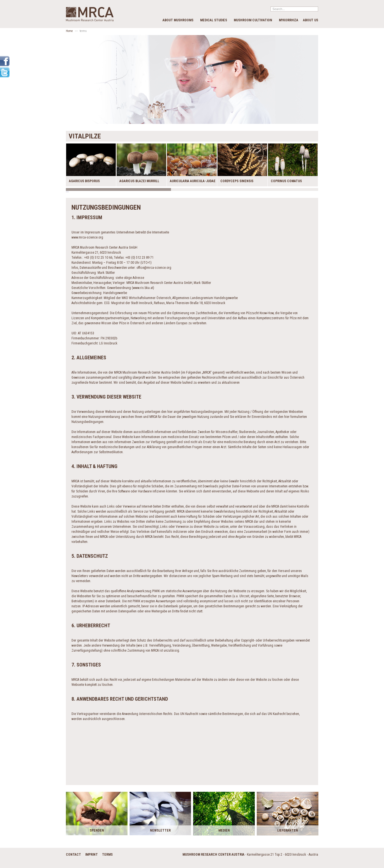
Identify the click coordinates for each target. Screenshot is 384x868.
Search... (271, 6)
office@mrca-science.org (154, 268)
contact (73, 855)
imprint (92, 855)
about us (311, 20)
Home (69, 31)
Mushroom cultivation (253, 20)
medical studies (214, 20)
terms (107, 855)
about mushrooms (178, 20)
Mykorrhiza (289, 20)
